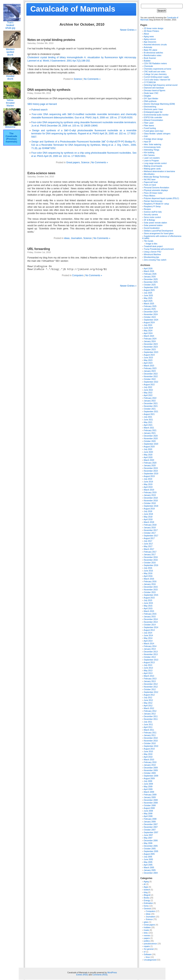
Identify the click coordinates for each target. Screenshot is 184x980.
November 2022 (151, 376)
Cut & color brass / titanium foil (157, 80)
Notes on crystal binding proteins (51, 40)
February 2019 (150, 493)
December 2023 (151, 344)
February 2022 (150, 398)
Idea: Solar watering (152, 144)
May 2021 (148, 422)
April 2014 (148, 641)
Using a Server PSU (152, 252)
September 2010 (151, 746)
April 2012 (148, 706)
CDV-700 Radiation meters (155, 64)
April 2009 (148, 789)
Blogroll (147, 895)
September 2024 (151, 320)
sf (145, 952)
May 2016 (148, 573)
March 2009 (149, 792)
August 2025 (149, 290)
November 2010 (151, 741)
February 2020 (150, 463)
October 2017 (150, 533)
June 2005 (148, 859)
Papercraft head (151, 182)
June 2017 (148, 544)
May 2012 (148, 703)
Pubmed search (39, 110)
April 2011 (148, 727)
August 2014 (149, 630)
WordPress (112, 973)
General (147, 909)
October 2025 (150, 285)
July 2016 (148, 568)
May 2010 (148, 754)
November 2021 (151, 406)
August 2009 (149, 779)
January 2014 (150, 649)
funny (146, 906)
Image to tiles (151, 244)
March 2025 (149, 304)
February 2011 (150, 733)
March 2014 (149, 644)
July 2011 (148, 722)
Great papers (73, 162)
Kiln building (149, 153)
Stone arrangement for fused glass (159, 233)
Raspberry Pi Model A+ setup (156, 204)
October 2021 (150, 409)
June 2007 (148, 835)
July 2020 (148, 449)
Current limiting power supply (156, 77)
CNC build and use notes (155, 72)
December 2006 (151, 841)
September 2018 (151, 506)
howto (146, 930)
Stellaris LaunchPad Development (158, 231)
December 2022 (151, 374)
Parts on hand (150, 185)
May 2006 (148, 843)
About (146, 34)
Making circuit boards (153, 166)
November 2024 (151, 314)
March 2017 (149, 549)
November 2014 (151, 622)
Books (147, 898)
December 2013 (151, 652)
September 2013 (151, 660)
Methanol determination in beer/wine (159, 171)
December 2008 (151, 800)
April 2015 (148, 609)
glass (146, 922)
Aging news (149, 37)
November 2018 (151, 501)
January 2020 (150, 466)
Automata (148, 47)
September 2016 (151, 565)
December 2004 (151, 873)
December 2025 (151, 279)
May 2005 (148, 862)
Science (78, 79)
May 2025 (148, 298)
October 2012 (150, 689)
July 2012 (148, 698)
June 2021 (148, 420)
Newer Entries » (128, 30)
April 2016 (148, 576)
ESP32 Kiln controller (153, 117)
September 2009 (151, 776)
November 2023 (151, 347)
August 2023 (149, 355)
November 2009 (151, 770)
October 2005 (150, 849)
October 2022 (150, 379)
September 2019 (151, 474)
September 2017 (151, 536)
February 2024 (150, 339)
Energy (147, 901)
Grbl (146, 136)
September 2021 (151, 412)
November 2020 (151, 439)
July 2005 (148, 857)
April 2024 (148, 333)
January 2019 (150, 495)
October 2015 (150, 592)
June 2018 (148, 514)
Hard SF (147, 142)
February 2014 (150, 646)
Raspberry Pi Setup (152, 207)
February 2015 (150, 614)
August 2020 (149, 447)
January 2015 (150, 617)
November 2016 (151, 560)
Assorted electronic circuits (155, 45)
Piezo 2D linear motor (153, 193)
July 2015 (148, 600)
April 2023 (148, 363)
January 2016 (150, 584)
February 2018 (150, 525)
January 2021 (150, 433)
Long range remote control (155, 163)
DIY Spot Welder (151, 99)
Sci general (149, 949)
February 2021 (150, 430)
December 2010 (151, 738)
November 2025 (151, 282)
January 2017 (150, 555)
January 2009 (150, 797)
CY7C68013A (150, 82)
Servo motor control (152, 217)
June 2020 (148, 452)
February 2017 (150, 552)
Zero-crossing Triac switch (155, 260)
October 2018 (150, 503)
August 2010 (149, 749)
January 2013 (150, 681)
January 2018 (150, 528)
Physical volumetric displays (156, 190)
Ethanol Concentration (153, 120)
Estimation (148, 903)
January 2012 (150, 714)
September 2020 (151, 444)
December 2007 (151, 824)
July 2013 (148, 665)
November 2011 (151, 719)
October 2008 (150, 805)
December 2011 (151, 716)
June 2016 (148, 571)
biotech (147, 890)
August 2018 (149, 509)
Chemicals (148, 66)
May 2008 (148, 814)
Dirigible (147, 96)
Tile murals (149, 241)
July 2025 (148, 293)
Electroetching (150, 107)
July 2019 (148, 479)
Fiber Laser (149, 123)
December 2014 (151, 619)
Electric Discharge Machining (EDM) (159, 104)
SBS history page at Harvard (42, 104)
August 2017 (149, 538)
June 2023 (148, 358)
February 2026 (150, 274)
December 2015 (151, 587)
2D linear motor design (154, 28)
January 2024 (150, 341)
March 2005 (149, 868)
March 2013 (149, 676)
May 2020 (148, 455)
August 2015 (149, 598)
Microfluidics (149, 174)
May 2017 (148, 546)
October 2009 (150, 773)
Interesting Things (151, 150)
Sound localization (152, 228)
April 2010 (148, 757)
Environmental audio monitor (156, 115)
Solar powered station (153, 225)
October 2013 (150, 657)
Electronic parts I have (153, 109)
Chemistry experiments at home (157, 69)
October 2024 (150, 317)
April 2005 (148, 865)
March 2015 (149, 611)
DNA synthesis (150, 101)
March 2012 (149, 708)
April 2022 (148, 395)
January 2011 (150, 735)
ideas (67, 238)
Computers (78, 275)
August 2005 (149, 854)
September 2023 (151, 352)
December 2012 (151, 684)
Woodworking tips (151, 257)
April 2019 (148, 487)
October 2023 (150, 350)
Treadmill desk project (153, 246)
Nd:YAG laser (150, 180)
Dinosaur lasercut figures (155, 90)
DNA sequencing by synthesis (49, 90)
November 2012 (151, 687)
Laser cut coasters (152, 158)
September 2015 (151, 595)
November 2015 (151, 590)
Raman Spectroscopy (153, 201)
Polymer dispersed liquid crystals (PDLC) (161, 198)
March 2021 (149, 428)
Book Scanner (150, 58)
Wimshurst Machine (152, 254)
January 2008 (150, 822)
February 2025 (150, 306)
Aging (146, 882)
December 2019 (151, 468)
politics (147, 941)
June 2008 (148, 811)
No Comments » (92, 79)
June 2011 (148, 725)
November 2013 (151, 654)
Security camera (151, 215)
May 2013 (148, 671)
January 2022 (150, 401)
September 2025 (151, 287)
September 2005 (151, 851)
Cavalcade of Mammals (73, 9)
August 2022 (149, 385)
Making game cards (152, 169)
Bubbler (147, 61)
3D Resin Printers (151, 31)
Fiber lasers (149, 126)
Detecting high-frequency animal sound (161, 85)
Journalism (76, 238)
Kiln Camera (149, 155)
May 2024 (148, 331)
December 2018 (151, 498)
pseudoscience (150, 944)
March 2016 (149, 579)
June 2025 (148, 296)
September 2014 (151, 627)
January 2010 (150, 765)
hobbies (147, 927)
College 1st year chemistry (155, 74)
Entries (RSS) (82, 975)
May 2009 (148, 787)
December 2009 (151, 768)
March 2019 (149, 490)
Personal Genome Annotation (156, 188)
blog (146, 892)
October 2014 (150, 625)
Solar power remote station (155, 223)
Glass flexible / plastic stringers (157, 134)
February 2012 (150, 711)
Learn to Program (151, 161)
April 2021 (148, 425)
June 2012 (148, 700)
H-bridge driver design (153, 139)
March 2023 (149, 366)
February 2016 (150, 582)
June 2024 (148, 328)
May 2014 (148, 638)
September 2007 (151, 832)
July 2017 (148, 541)
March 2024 (149, 336)
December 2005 (151, 846)
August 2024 (149, 323)
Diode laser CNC (151, 93)
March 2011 (149, 730)
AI (145, 884)
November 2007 (151, 827)
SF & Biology (149, 220)
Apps (146, 887)
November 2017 (151, 530)
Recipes (147, 209)
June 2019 (148, 482)
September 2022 (151, 382)
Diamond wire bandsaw (154, 88)
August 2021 (149, 414)
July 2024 (148, 325)
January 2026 (150, 277)
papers (147, 938)
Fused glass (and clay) (154, 131)
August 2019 (149, 476)
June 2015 (148, 603)
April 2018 (148, 519)
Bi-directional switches (153, 53)
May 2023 (148, 360)
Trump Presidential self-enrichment (159, 249)
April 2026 (148, 269)
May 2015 (148, 606)
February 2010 (150, 762)
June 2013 (148, 668)
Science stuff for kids (153, 212)
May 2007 (148, 838)
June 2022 (148, 390)
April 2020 (148, 457)
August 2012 (149, 695)
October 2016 (150, 563)
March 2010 (149, 760)
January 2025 (150, 309)
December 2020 (151, 436)
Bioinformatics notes (153, 55)
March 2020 (149, 460)
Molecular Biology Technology (157, 177)
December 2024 (151, 312)
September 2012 (151, 692)
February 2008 (150, 819)
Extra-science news (41, 173)
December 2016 (151, 557)
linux (148, 957)
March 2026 (149, 271)
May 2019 (148, 484)
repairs (147, 946)
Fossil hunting (150, 128)
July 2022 (148, 387)
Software (148, 954)
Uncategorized (150, 960)
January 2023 (150, 371)
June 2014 (148, 636)
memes (147, 936)
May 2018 (148, 517)
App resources (150, 42)
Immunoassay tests (152, 147)
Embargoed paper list (153, 112)
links (146, 933)
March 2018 (149, 522)
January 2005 (150, 870)
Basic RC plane (151, 50)
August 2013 (149, 662)
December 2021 (151, 403)
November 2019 (151, 471)
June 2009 (148, 784)
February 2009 (150, 795)
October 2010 (150, 743)
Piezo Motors (149, 196)
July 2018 (148, 511)
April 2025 (148, 301)
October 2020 (150, 441)
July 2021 (148, 417)
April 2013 (148, 673)
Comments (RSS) (100, 975)
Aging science (150, 39)
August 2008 (149, 808)
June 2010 (148, 752)
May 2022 (148, 393)
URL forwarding (39, 249)
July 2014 (148, 633)
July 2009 (148, 781)
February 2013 (150, 679)
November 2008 (151, 803)
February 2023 (150, 368)
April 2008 (148, 816)
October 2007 (150, 830)
